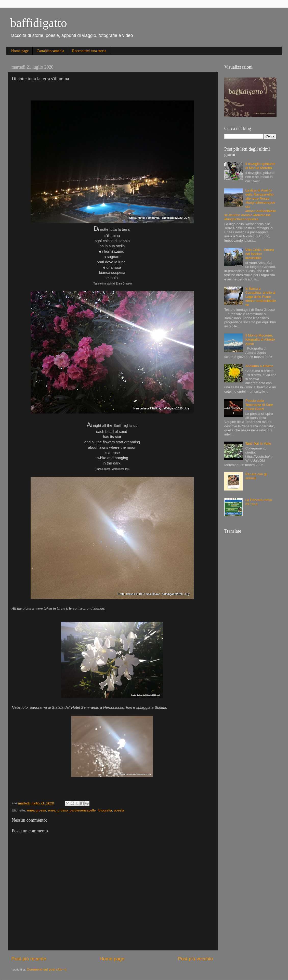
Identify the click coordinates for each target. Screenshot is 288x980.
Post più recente (29, 959)
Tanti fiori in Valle (258, 443)
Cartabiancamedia (50, 51)
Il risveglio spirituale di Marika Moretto (260, 166)
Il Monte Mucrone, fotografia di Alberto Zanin (260, 339)
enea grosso (36, 810)
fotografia (105, 810)
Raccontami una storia (89, 51)
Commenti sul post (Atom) (47, 969)
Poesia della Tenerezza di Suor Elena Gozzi (259, 405)
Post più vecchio (195, 959)
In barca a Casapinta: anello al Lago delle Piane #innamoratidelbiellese (260, 297)
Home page (20, 51)
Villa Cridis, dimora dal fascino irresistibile (259, 254)
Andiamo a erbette (259, 366)
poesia (119, 810)
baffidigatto (39, 23)
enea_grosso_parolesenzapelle (72, 810)
